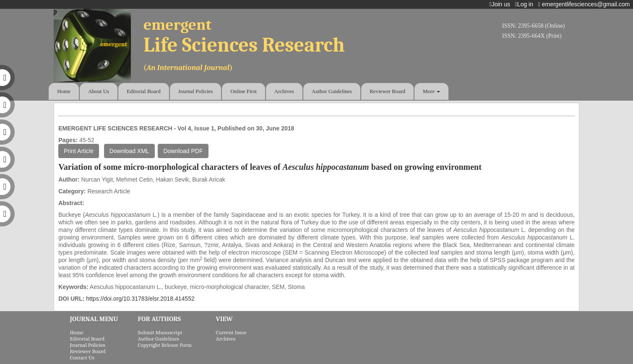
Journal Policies (196, 91)
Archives (284, 91)
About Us (99, 91)
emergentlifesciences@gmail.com (586, 4)
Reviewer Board (387, 91)
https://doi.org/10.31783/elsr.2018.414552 (140, 299)
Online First (243, 91)
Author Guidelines (332, 91)
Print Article (79, 151)
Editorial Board (144, 91)
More (431, 91)
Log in (526, 4)
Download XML (129, 151)
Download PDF (183, 151)
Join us (501, 4)
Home (64, 91)
